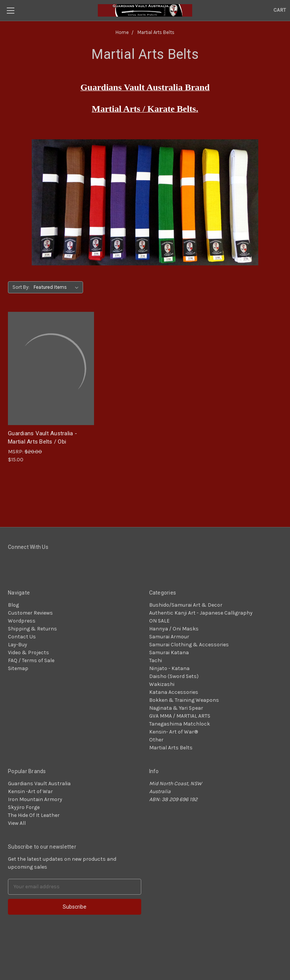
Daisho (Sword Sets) (174, 676)
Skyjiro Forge (24, 807)
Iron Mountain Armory (35, 799)
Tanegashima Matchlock (180, 724)
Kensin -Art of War (30, 791)
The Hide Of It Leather (34, 815)
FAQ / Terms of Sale (31, 660)
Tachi (156, 660)
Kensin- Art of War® (174, 732)
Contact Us (22, 637)
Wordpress (22, 621)
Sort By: (21, 287)
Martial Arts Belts (171, 748)
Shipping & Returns (32, 629)
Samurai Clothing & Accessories (189, 645)
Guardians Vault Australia (39, 784)
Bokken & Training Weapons (184, 700)
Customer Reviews (30, 613)
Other (156, 740)
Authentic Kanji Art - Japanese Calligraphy (201, 613)
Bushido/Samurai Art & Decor (186, 605)
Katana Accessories (174, 692)
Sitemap (18, 668)
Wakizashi (162, 684)
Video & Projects (29, 653)
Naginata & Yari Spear (176, 708)
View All (17, 823)
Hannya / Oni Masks (174, 629)
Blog (13, 605)
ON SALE (159, 621)
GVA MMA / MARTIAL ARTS (180, 716)
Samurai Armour (169, 637)
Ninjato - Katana (169, 668)
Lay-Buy (18, 645)
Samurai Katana (169, 653)
